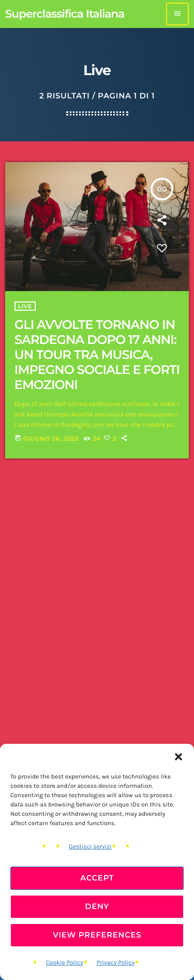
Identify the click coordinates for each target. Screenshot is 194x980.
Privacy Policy (116, 963)
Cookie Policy (65, 963)
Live (25, 306)
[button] (178, 757)
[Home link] (65, 14)
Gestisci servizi (90, 847)
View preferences (97, 935)
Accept (97, 878)
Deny (97, 906)
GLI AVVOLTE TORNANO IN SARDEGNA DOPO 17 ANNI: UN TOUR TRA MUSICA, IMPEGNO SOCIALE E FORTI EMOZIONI (97, 355)
